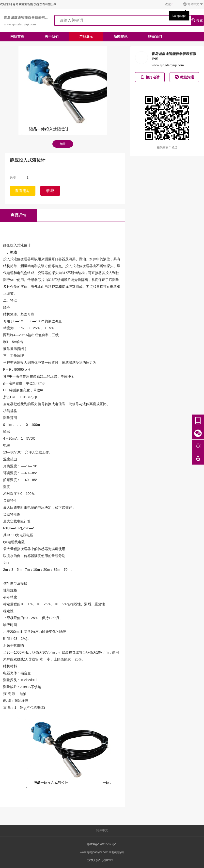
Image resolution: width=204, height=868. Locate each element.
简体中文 (193, 4)
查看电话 (23, 191)
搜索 (197, 20)
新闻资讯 (121, 36)
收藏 (169, 4)
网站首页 (17, 36)
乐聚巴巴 (107, 860)
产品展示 (86, 36)
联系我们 (155, 36)
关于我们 (52, 36)
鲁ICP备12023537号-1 (102, 844)
